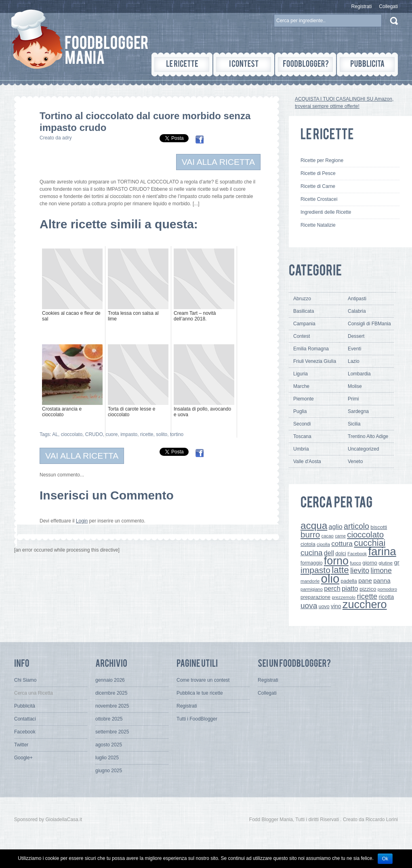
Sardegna (358, 411)
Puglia (300, 411)
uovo (324, 607)
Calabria (357, 311)
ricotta (386, 597)
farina (382, 551)
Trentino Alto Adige (368, 436)
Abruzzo (302, 299)
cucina (312, 553)
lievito (360, 570)
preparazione (315, 597)
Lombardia (359, 374)
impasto (129, 434)
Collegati (388, 6)
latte (340, 570)
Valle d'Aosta (307, 461)
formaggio (311, 563)
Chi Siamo (25, 680)
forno (336, 561)
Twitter (21, 745)
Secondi (302, 424)
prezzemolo (344, 597)
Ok (385, 859)
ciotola (308, 544)
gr (396, 562)
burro (310, 534)
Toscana (302, 436)
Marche (301, 386)
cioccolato (72, 434)
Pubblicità (25, 706)
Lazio (354, 361)
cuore (111, 434)
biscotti (379, 527)
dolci (341, 553)
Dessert (356, 336)
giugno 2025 (109, 771)
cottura (342, 544)
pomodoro (387, 589)
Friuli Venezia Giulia (315, 361)
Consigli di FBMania (369, 324)
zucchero (365, 605)
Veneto (355, 461)
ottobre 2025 (109, 719)
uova (309, 606)
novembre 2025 (112, 706)
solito (162, 434)
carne (340, 536)
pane (365, 580)
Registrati (362, 6)
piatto (350, 589)
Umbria (301, 449)
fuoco (355, 563)
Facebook (357, 554)
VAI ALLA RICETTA (218, 162)
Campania (304, 324)
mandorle (310, 581)
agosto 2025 (109, 745)
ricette (147, 434)
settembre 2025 (112, 732)
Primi (353, 399)
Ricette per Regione (322, 160)
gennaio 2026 (110, 680)
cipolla (323, 544)
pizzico (368, 589)
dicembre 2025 (111, 693)
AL (55, 434)
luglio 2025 (107, 758)
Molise (355, 386)
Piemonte (304, 399)
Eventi (354, 349)
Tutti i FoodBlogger (197, 719)
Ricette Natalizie (318, 225)
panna (382, 580)
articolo (356, 526)
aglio (336, 527)
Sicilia (354, 424)
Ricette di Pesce (318, 173)
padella (349, 581)
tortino (177, 434)
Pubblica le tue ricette (200, 693)
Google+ (23, 758)
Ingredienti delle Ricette (326, 212)
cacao (328, 536)
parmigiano (312, 589)
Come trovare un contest (203, 680)
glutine (386, 563)
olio (330, 578)
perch (332, 588)
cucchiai (370, 543)
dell (329, 553)
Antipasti (357, 299)
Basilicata (304, 311)
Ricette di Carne (318, 186)
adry (67, 138)
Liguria (301, 374)
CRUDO (94, 434)
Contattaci (25, 719)
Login (82, 521)
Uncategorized (363, 449)
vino (336, 606)
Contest (302, 336)
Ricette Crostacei (319, 199)
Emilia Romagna (311, 349)
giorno (370, 563)
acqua (314, 526)
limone (381, 571)
